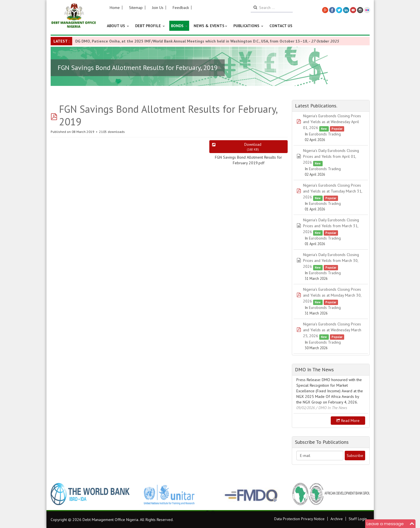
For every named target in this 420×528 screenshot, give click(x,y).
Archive (337, 519)
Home (115, 8)
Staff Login (358, 519)
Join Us (158, 8)
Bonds (179, 26)
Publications (248, 26)
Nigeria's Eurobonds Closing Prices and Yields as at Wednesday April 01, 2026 (332, 122)
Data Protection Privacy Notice (299, 519)
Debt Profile (150, 26)
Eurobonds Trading (325, 134)
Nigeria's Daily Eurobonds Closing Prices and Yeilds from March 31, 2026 (331, 226)
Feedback (181, 8)
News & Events (210, 26)
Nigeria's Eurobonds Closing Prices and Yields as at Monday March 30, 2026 (332, 295)
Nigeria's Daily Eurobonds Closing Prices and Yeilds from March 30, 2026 (331, 261)
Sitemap (136, 8)
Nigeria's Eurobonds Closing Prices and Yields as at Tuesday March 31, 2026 (333, 191)
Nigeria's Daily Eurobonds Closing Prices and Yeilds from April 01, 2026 (331, 156)
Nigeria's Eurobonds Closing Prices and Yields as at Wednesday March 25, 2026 (332, 330)
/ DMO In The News (332, 408)
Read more (348, 421)
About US (118, 26)
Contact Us (281, 26)
